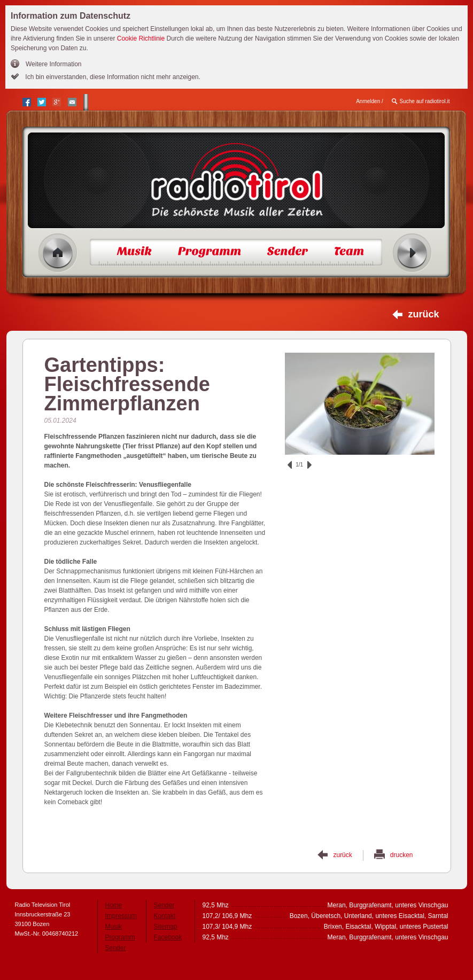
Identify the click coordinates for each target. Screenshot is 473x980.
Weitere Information (54, 64)
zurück (423, 314)
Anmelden (368, 101)
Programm (120, 937)
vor (309, 465)
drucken (402, 855)
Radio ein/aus (412, 253)
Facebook (168, 937)
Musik (114, 927)
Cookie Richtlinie (141, 38)
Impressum (121, 916)
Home (58, 253)
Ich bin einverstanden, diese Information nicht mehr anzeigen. (112, 77)
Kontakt (165, 916)
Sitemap (166, 927)
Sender (116, 948)
